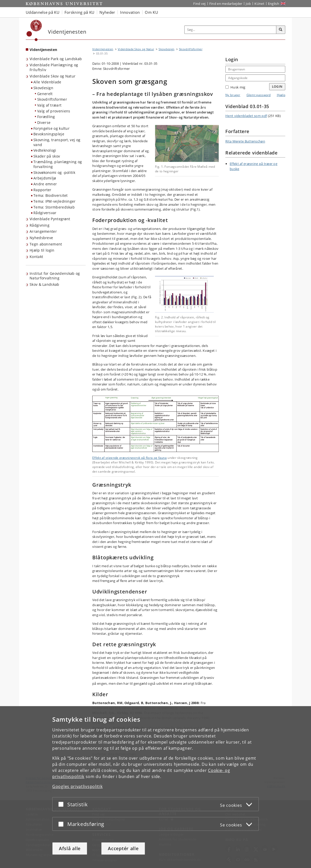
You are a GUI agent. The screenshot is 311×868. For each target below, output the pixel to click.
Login (277, 87)
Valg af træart (49, 105)
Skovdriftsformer (52, 99)
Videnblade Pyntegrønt (50, 219)
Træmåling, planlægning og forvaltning (58, 164)
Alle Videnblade (47, 82)
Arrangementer (43, 231)
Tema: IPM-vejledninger (55, 201)
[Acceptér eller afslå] (62, 804)
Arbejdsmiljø (45, 178)
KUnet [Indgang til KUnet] (259, 4)
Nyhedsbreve (41, 238)
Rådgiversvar (45, 213)
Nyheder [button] (107, 12)
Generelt (45, 94)
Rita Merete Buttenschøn (245, 141)
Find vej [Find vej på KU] (199, 4)
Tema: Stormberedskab (54, 207)
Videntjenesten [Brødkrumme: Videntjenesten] (103, 49)
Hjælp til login (42, 250)
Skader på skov (47, 156)
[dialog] (155, 787)
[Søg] (281, 30)
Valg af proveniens (54, 111)
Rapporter (42, 190)
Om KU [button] (151, 12)
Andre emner (45, 184)
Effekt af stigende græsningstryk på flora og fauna (129, 458)
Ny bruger (233, 95)
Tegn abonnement (46, 244)
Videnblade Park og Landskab (56, 59)
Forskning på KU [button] (80, 12)
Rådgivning (40, 225)
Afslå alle (70, 848)
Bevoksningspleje (49, 134)
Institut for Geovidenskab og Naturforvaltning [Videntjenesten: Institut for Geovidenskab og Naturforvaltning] (55, 276)
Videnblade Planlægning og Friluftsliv (54, 67)
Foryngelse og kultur (51, 128)
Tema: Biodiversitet (51, 195)
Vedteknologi (45, 150)
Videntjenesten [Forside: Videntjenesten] (43, 50)
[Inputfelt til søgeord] (230, 30)
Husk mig (235, 87)
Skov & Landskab (44, 284)
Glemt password (259, 95)
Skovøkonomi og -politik (54, 172)
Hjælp (281, 95)
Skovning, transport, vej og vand (57, 142)
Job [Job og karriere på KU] (248, 4)
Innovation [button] (130, 12)
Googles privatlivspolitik (77, 786)
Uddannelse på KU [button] (43, 12)
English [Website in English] (274, 4)
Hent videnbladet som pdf (246, 116)
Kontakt (36, 257)
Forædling (46, 117)
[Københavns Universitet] (34, 30)
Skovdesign (43, 88)
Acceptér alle (123, 848)
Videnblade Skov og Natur (53, 76)
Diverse (44, 122)
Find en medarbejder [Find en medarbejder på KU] (226, 4)
